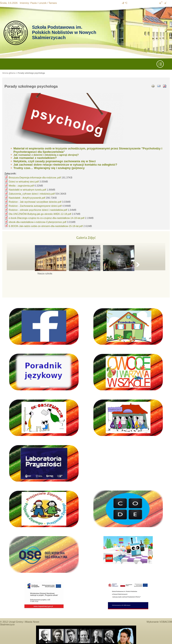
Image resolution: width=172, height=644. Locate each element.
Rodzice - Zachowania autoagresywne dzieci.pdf (35, 206)
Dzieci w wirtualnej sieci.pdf (24, 182)
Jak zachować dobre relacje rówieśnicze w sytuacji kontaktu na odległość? (65, 165)
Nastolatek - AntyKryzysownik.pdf (27, 198)
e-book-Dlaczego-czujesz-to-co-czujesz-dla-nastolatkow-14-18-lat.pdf (46, 218)
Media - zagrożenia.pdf (21, 186)
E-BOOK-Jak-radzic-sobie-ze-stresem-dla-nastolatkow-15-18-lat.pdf (46, 226)
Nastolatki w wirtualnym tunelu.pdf (27, 190)
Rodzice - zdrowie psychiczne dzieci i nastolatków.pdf (38, 210)
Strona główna (9, 73)
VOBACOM (166, 622)
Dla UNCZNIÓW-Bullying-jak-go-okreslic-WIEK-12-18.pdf (40, 214)
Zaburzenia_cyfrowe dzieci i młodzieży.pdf (32, 194)
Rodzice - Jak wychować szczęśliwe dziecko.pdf (35, 202)
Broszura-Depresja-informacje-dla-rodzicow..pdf (35, 178)
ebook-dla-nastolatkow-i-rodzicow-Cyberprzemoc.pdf (38, 222)
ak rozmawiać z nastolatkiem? (36, 158)
